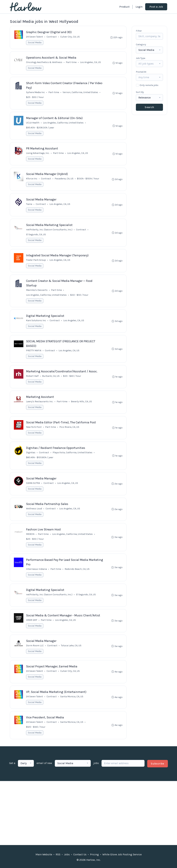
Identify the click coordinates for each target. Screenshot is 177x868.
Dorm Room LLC (35, 653)
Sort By (140, 92)
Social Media (35, 43)
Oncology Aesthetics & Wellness (44, 63)
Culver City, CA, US (70, 37)
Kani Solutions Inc (36, 324)
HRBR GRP (32, 627)
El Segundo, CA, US (36, 237)
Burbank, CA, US (51, 380)
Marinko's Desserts (37, 293)
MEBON (30, 540)
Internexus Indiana (37, 575)
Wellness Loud (34, 514)
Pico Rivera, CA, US (69, 432)
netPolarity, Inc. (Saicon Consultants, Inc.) (49, 232)
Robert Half (32, 380)
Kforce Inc (32, 180)
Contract (52, 37)
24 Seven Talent (35, 37)
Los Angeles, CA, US (91, 63)
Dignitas (31, 458)
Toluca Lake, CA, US (71, 653)
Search (149, 107)
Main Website (44, 854)
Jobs (67, 854)
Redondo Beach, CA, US (77, 575)
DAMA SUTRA (33, 488)
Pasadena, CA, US (64, 180)
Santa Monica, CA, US (72, 705)
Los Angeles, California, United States (63, 124)
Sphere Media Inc (36, 93)
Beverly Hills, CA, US (82, 406)
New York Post (34, 432)
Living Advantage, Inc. (38, 155)
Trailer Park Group (36, 263)
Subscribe (158, 772)
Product (124, 7)
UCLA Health (33, 124)
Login (139, 7)
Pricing (94, 854)
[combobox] (149, 50)
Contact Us (80, 854)
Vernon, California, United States (81, 93)
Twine (29, 206)
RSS (58, 854)
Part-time (71, 63)
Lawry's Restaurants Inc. (40, 406)
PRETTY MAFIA (34, 354)
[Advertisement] (88, 817)
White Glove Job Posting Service (122, 854)
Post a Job (156, 7)
